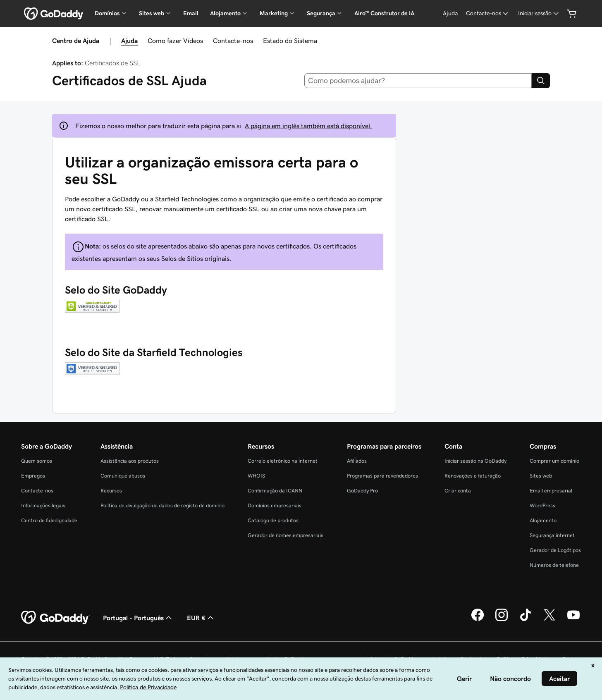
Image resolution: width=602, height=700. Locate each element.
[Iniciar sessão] (539, 13)
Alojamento (543, 520)
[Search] (541, 81)
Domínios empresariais (275, 505)
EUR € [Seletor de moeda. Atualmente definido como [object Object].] (201, 618)
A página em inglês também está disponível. (308, 126)
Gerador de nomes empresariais (285, 535)
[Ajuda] (450, 13)
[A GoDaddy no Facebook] (478, 620)
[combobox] (418, 81)
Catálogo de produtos (273, 520)
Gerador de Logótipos (555, 550)
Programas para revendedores (382, 476)
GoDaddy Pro (362, 491)
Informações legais (43, 505)
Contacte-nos (233, 41)
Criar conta (458, 491)
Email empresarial (551, 491)
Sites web (541, 476)
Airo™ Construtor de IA (384, 13)
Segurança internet (552, 535)
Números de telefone (554, 565)
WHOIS (256, 476)
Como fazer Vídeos (175, 41)
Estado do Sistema (290, 41)
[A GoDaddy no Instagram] (502, 620)
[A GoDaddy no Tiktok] (526, 620)
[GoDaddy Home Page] (55, 618)
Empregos (33, 476)
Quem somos (37, 461)
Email (191, 13)
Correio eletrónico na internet (283, 461)
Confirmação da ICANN (275, 491)
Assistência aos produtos (130, 461)
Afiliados (357, 461)
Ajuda (129, 41)
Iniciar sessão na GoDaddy (475, 461)
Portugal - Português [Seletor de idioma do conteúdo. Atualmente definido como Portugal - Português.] (138, 618)
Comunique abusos (123, 476)
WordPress (542, 505)
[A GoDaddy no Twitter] (549, 620)
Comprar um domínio (554, 461)
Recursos (111, 491)
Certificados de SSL (113, 63)
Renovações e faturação (473, 476)
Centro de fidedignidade (49, 520)
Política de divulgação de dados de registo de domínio (162, 505)
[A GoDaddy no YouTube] (573, 620)
